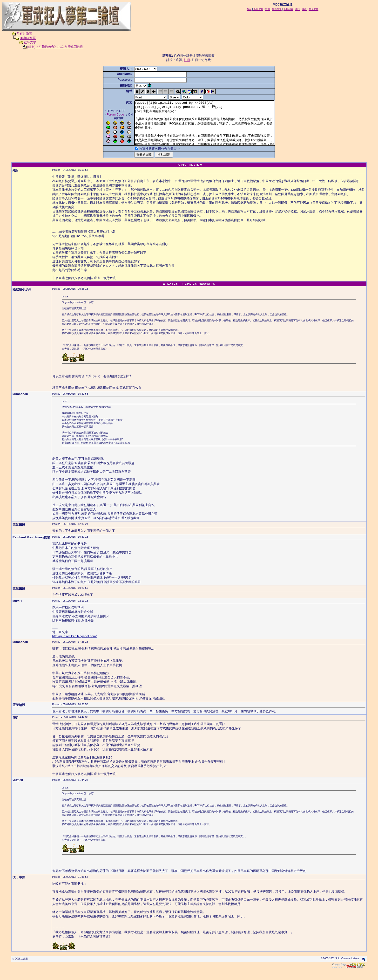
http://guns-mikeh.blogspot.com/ (74, 645)
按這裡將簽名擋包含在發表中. (152, 157)
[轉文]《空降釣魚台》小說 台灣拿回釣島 (55, 47)
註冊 (187, 60)
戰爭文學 (30, 42)
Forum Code (107, 114)
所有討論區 (24, 34)
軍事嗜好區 (28, 38)
